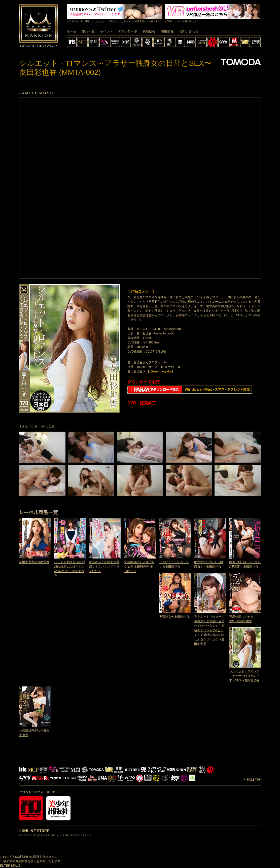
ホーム (72, 31)
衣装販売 (149, 31)
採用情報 (167, 31)
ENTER (5, 866)
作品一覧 (88, 31)
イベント (106, 31)
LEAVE (16, 866)
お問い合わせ (189, 31)
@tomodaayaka (160, 371)
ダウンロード (128, 31)
